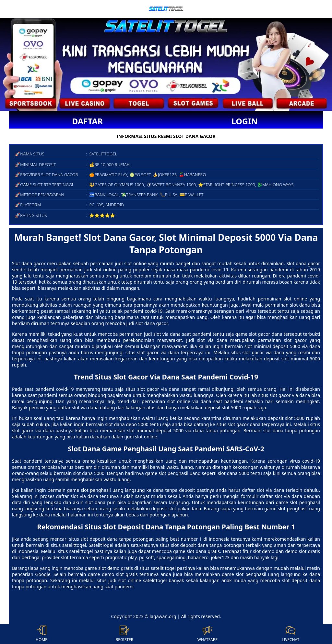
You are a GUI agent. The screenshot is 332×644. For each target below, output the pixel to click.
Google (43, 574)
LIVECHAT (290, 634)
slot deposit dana (99, 539)
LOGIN (245, 121)
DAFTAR (87, 121)
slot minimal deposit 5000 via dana (166, 430)
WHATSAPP (207, 634)
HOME (41, 634)
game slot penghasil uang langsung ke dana (115, 490)
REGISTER (124, 634)
